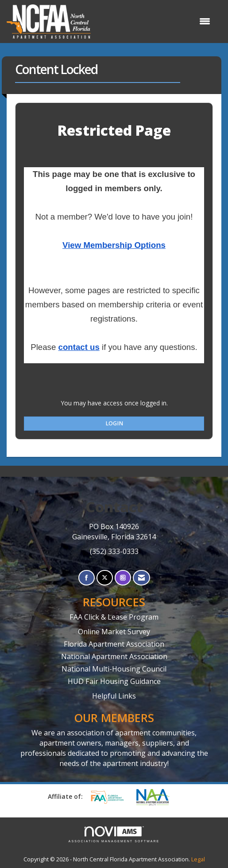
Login (114, 423)
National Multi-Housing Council (114, 669)
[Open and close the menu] (155, 21)
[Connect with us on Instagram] (123, 578)
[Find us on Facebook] (87, 578)
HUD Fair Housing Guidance (114, 681)
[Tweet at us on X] (105, 578)
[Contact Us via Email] (141, 578)
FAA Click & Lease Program (114, 617)
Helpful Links (114, 696)
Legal (198, 859)
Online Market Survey (114, 632)
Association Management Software (114, 835)
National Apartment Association (114, 656)
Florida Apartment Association (114, 644)
